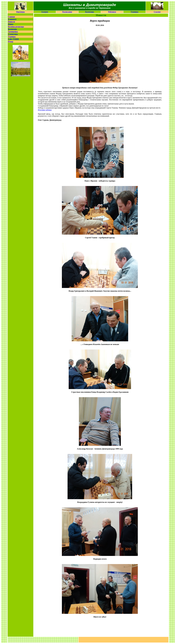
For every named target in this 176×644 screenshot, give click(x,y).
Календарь (90, 12)
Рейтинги (112, 12)
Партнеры (20, 12)
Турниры (135, 12)
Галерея (45, 12)
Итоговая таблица (45, 110)
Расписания (67, 12)
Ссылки (157, 12)
